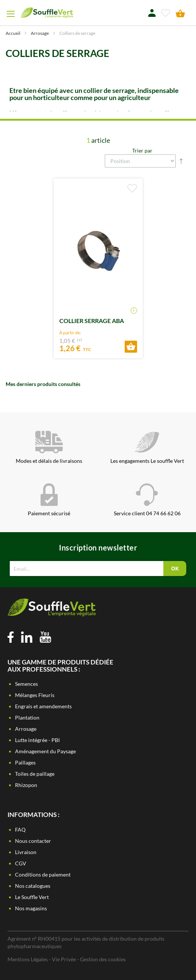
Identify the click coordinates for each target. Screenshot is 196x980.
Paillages (25, 762)
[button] (132, 189)
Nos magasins (31, 908)
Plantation (27, 717)
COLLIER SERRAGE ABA (92, 321)
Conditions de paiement (43, 875)
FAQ (20, 830)
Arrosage (40, 33)
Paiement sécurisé (49, 500)
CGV (21, 863)
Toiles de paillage (35, 774)
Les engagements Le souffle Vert (147, 447)
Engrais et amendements (43, 706)
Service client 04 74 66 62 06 (147, 500)
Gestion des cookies (103, 959)
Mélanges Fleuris (35, 695)
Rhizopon (26, 785)
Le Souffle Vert (32, 897)
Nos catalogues (33, 886)
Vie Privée (64, 959)
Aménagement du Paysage (45, 751)
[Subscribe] (175, 569)
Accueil (13, 33)
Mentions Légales (28, 959)
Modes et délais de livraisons (49, 447)
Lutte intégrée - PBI (37, 740)
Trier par (142, 150)
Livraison (26, 852)
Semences (26, 684)
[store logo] (47, 13)
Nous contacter (33, 841)
